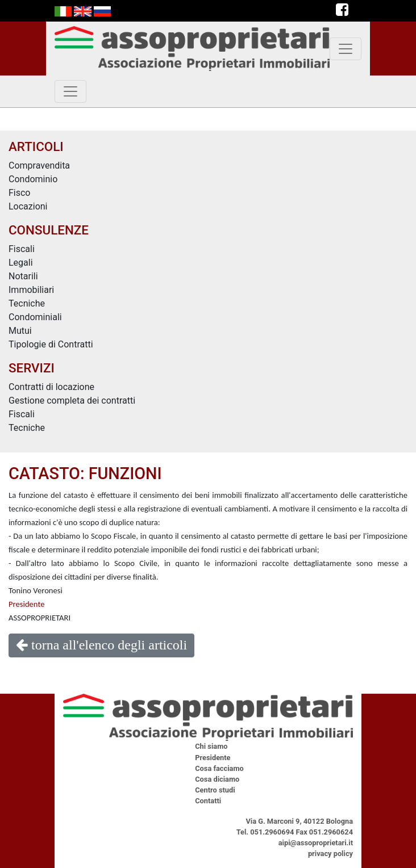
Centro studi (215, 790)
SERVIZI (32, 368)
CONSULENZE (49, 230)
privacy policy (330, 854)
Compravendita (39, 165)
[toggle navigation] (346, 49)
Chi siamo (211, 746)
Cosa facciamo (219, 768)
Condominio (33, 179)
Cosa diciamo (217, 779)
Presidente (26, 604)
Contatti (208, 801)
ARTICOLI (36, 146)
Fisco (20, 193)
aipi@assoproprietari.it (316, 843)
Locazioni (28, 206)
